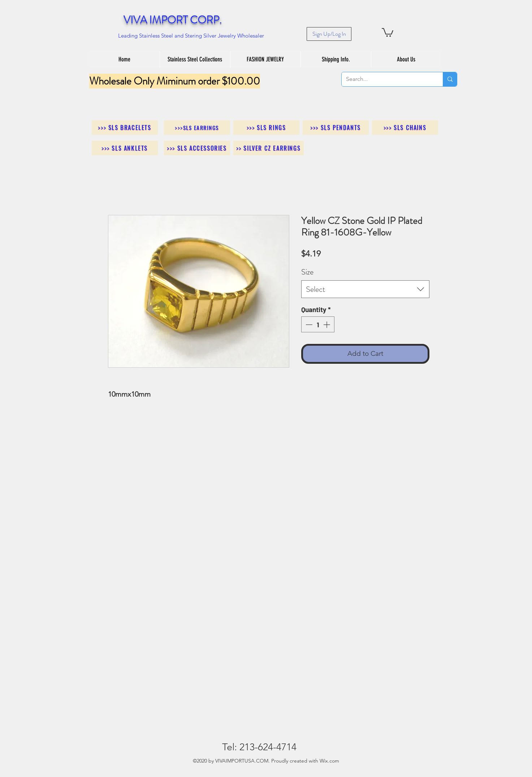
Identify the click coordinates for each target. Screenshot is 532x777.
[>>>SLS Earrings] (197, 128)
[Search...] (387, 79)
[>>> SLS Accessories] (197, 148)
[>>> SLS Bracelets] (125, 128)
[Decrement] (308, 325)
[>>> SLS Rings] (266, 128)
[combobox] (365, 289)
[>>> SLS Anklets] (125, 148)
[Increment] (327, 325)
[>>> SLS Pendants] (336, 128)
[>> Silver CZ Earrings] (269, 148)
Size (307, 272)
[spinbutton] (318, 325)
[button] (388, 32)
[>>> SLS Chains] (405, 128)
